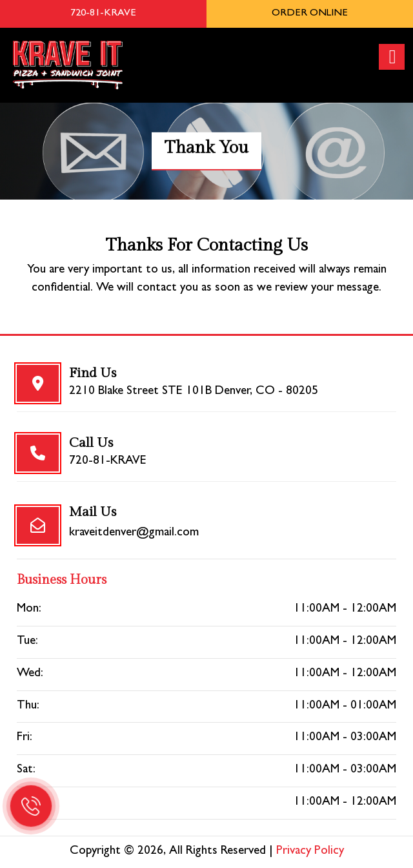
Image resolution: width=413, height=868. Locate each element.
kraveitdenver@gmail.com (134, 533)
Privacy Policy (310, 852)
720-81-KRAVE (108, 461)
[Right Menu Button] (392, 57)
